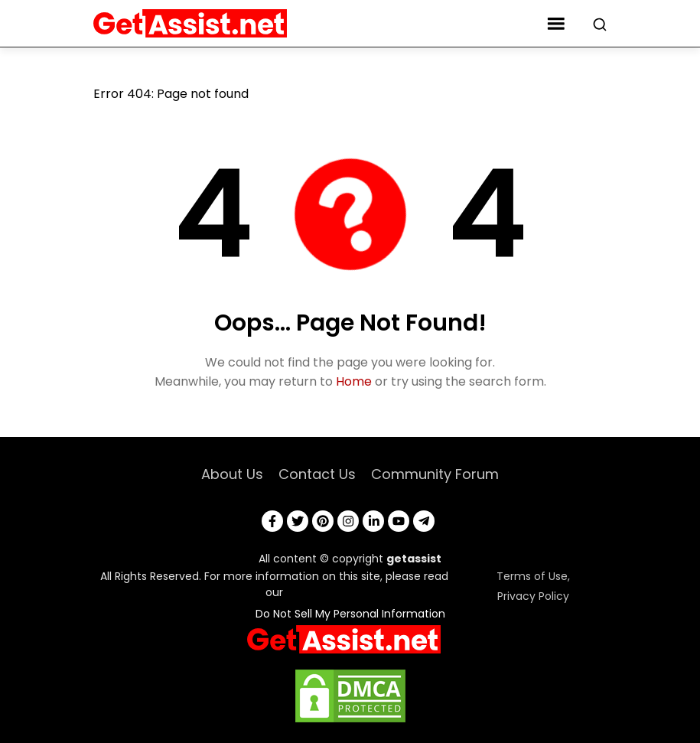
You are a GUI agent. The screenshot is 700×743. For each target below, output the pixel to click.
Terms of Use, (533, 576)
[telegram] (424, 521)
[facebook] (272, 521)
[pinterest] (323, 521)
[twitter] (298, 521)
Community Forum (435, 474)
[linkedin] (373, 521)
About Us (232, 474)
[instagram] (348, 521)
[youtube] (399, 521)
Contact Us (317, 474)
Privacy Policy (533, 596)
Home (354, 381)
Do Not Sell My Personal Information (350, 614)
